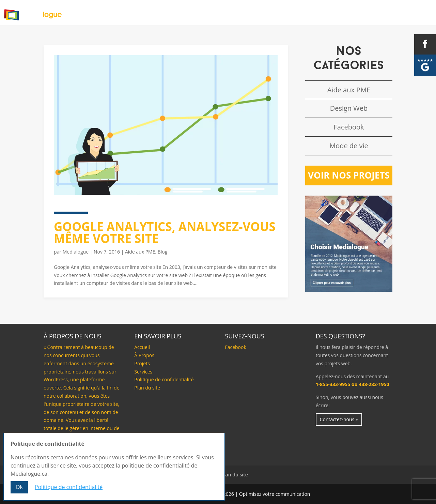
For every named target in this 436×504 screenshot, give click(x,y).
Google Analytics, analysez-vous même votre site (165, 232)
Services (143, 372)
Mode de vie (349, 146)
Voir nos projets (349, 175)
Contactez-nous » (339, 419)
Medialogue (76, 252)
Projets (320, 12)
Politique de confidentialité (164, 379)
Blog (356, 12)
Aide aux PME (140, 252)
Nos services (271, 12)
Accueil (178, 12)
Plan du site (147, 388)
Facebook (349, 127)
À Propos (221, 12)
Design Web (349, 108)
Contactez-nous (406, 12)
